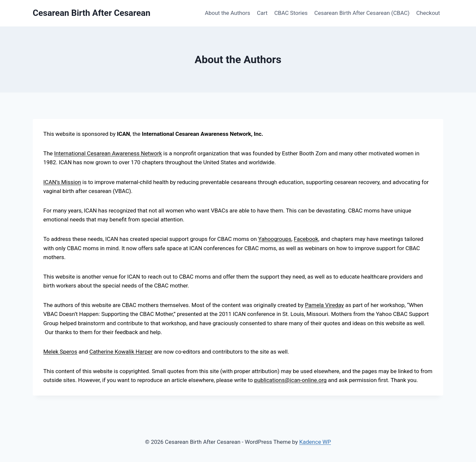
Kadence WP (315, 442)
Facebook (306, 239)
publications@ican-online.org (290, 380)
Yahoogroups (275, 239)
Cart (262, 13)
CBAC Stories (291, 13)
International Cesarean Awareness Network (108, 153)
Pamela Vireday (324, 305)
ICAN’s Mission (62, 182)
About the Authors (228, 13)
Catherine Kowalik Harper (121, 352)
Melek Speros (60, 352)
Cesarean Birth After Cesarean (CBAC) (362, 13)
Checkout (428, 13)
